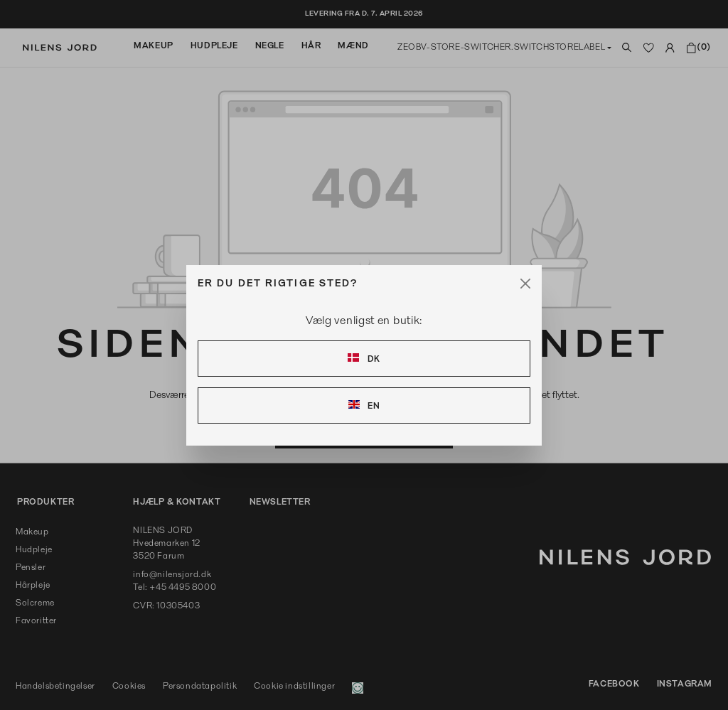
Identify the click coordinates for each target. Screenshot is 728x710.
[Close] (525, 284)
